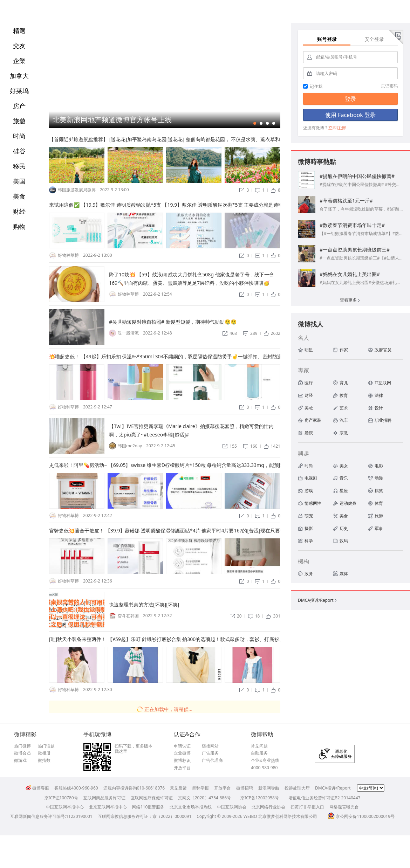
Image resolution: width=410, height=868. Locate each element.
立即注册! (337, 128)
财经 (19, 211)
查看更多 (350, 301)
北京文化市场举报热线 (191, 807)
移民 (19, 166)
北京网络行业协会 (268, 807)
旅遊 (19, 121)
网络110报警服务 (148, 807)
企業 (19, 61)
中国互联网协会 (232, 807)
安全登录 (374, 39)
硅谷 (19, 151)
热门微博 (22, 746)
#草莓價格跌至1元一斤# (346, 201)
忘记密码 (389, 86)
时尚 (19, 136)
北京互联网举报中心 (108, 807)
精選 (19, 30)
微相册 (44, 753)
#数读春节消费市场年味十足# (352, 225)
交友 (19, 46)
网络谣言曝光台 (344, 807)
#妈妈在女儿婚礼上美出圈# (350, 274)
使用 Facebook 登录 (350, 115)
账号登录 (327, 39)
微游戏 (20, 760)
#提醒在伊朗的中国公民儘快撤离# (357, 176)
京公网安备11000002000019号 (361, 816)
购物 (19, 226)
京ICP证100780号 (61, 798)
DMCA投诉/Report (318, 600)
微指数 (44, 760)
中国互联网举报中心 (65, 807)
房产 (19, 106)
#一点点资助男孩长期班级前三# (355, 250)
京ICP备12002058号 (260, 798)
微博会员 (22, 753)
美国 (19, 181)
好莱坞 (19, 91)
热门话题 (46, 746)
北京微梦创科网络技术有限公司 (288, 816)
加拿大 (19, 76)
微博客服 (37, 788)
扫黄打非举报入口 (307, 807)
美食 (19, 196)
